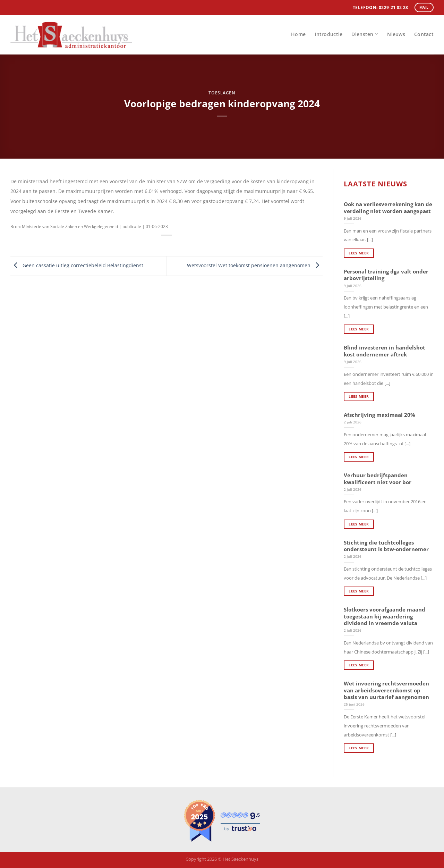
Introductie (328, 34)
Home (298, 34)
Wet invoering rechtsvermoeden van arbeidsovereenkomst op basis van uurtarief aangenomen (386, 690)
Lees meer (359, 253)
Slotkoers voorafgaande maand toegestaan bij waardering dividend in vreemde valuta (385, 616)
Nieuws (396, 34)
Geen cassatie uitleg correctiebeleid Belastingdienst (77, 265)
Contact (424, 34)
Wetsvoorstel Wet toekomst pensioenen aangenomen (255, 265)
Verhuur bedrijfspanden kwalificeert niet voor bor (378, 479)
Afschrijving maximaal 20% (379, 415)
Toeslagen (222, 93)
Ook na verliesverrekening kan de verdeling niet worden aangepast (388, 208)
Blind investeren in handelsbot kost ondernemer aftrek (385, 351)
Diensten (365, 34)
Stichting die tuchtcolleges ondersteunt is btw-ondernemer (386, 546)
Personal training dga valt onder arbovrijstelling (386, 275)
